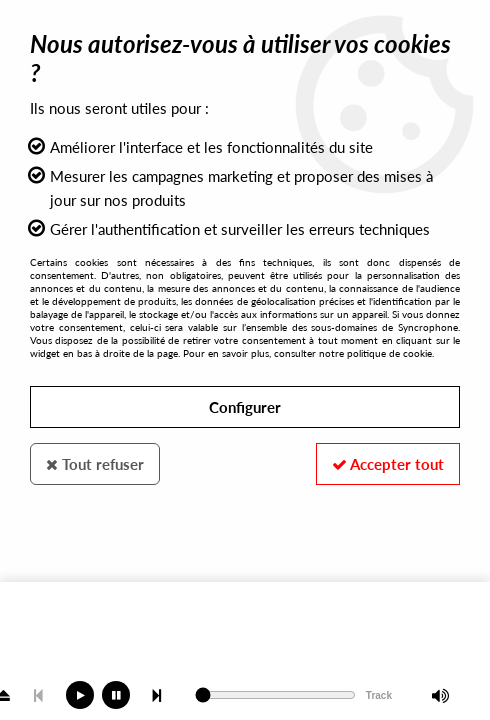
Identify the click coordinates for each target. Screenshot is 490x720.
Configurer (245, 407)
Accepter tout (388, 464)
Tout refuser (95, 464)
